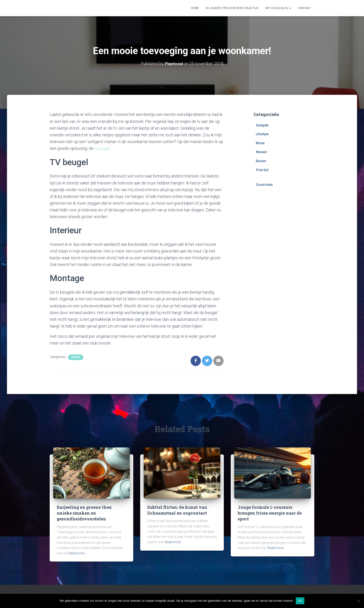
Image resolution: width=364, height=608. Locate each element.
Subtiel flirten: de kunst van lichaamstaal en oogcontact (177, 510)
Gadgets (262, 125)
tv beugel (103, 148)
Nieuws (76, 357)
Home (195, 8)
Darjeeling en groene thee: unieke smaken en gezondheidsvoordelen (84, 513)
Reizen (261, 161)
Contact (304, 8)
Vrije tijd (262, 170)
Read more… (77, 553)
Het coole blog (278, 8)
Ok (300, 601)
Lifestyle (262, 134)
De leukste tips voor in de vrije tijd (232, 8)
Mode (260, 143)
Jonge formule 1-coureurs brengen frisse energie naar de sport (270, 513)
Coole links (264, 185)
